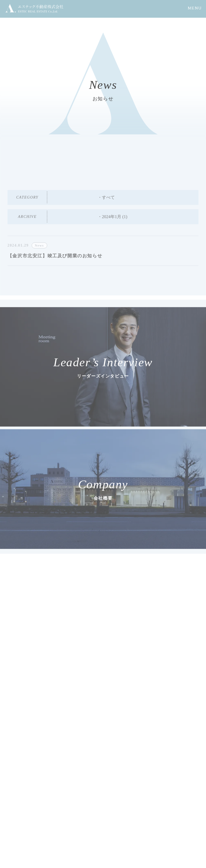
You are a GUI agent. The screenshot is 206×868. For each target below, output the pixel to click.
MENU (195, 8)
